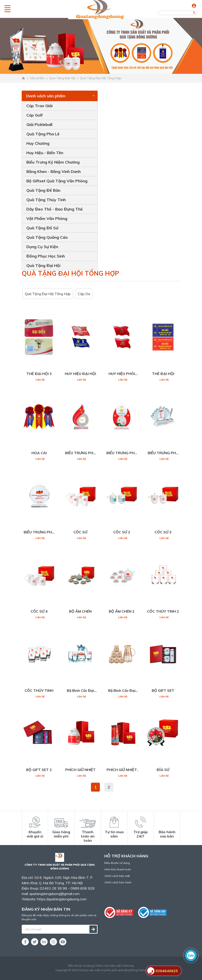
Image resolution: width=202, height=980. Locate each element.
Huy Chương (38, 143)
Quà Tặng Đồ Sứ (42, 228)
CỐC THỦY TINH (39, 690)
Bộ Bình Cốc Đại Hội (80, 691)
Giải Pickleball (39, 125)
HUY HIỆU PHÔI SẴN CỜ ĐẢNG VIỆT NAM (122, 374)
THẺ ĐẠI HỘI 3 (39, 374)
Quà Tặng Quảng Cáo (47, 237)
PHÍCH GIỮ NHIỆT (80, 770)
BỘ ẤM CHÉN (80, 611)
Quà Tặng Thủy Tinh (46, 200)
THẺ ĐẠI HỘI (163, 374)
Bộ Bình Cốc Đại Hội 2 (122, 691)
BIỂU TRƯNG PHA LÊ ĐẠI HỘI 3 (163, 453)
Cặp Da (84, 294)
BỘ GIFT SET (163, 690)
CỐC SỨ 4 (39, 611)
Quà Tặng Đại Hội (43, 265)
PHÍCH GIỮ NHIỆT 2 (122, 770)
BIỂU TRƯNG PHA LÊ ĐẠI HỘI (80, 453)
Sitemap (128, 966)
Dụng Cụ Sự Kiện (42, 247)
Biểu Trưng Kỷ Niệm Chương (53, 162)
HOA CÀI (39, 453)
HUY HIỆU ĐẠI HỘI (80, 374)
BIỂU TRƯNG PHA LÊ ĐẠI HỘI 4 (39, 532)
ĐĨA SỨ (163, 770)
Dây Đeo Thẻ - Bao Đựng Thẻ (55, 209)
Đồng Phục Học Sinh (46, 256)
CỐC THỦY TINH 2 (163, 611)
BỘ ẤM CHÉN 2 (122, 611)
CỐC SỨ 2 (122, 532)
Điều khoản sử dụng (117, 863)
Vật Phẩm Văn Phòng (47, 218)
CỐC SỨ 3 (163, 532)
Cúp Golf (35, 115)
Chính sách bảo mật (117, 876)
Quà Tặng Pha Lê (43, 134)
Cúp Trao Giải (39, 106)
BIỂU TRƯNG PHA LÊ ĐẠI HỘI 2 (122, 453)
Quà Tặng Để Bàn (43, 190)
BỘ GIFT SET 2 (39, 770)
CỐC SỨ (80, 532)
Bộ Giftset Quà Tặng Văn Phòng (57, 181)
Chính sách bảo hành (118, 882)
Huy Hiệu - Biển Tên (45, 153)
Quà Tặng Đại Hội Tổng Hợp (48, 294)
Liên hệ (40, 380)
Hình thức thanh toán (118, 869)
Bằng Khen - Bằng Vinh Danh (54, 171)
